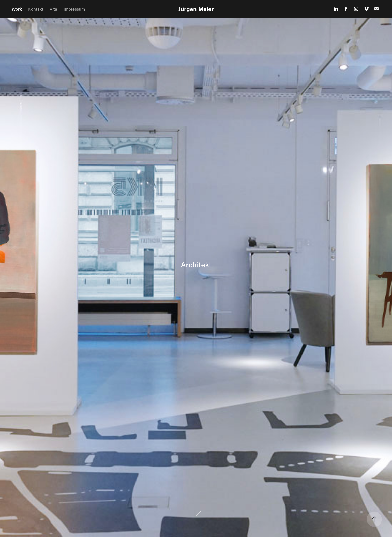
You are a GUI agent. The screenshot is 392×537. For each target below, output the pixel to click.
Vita (53, 9)
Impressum (74, 9)
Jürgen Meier (196, 9)
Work (17, 9)
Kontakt (36, 9)
